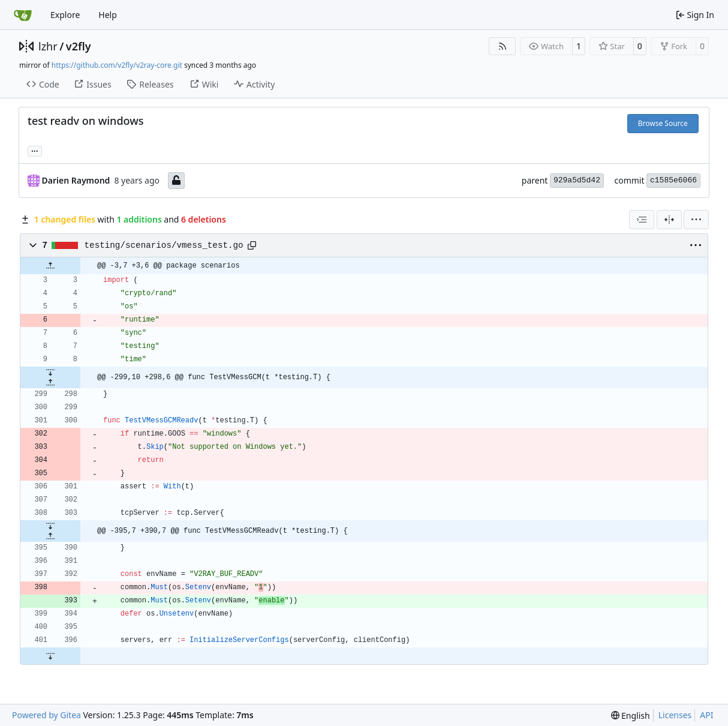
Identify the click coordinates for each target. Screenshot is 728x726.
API (706, 715)
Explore (65, 15)
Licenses (675, 715)
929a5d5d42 (577, 180)
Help (108, 15)
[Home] (23, 15)
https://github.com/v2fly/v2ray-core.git (117, 65)
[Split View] (669, 220)
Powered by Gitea (46, 715)
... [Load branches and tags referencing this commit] (35, 150)
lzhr (48, 46)
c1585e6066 (673, 180)
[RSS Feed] (503, 46)
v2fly (79, 46)
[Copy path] (252, 245)
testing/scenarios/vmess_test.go (164, 245)
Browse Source (663, 123)
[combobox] (642, 220)
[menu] (696, 220)
